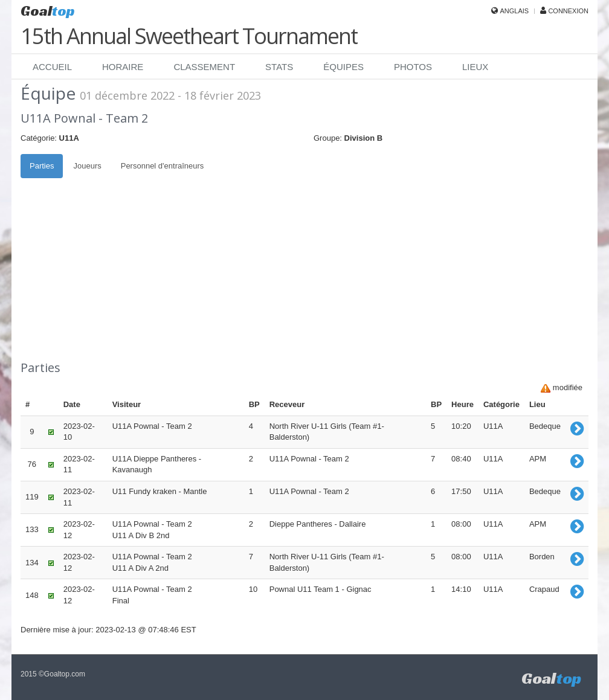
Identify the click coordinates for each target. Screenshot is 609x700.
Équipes (343, 67)
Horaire (123, 67)
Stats (279, 67)
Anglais (514, 11)
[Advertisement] (304, 269)
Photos (413, 67)
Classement (204, 67)
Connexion (568, 11)
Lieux (475, 67)
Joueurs (87, 166)
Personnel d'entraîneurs (163, 166)
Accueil (52, 67)
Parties (42, 166)
